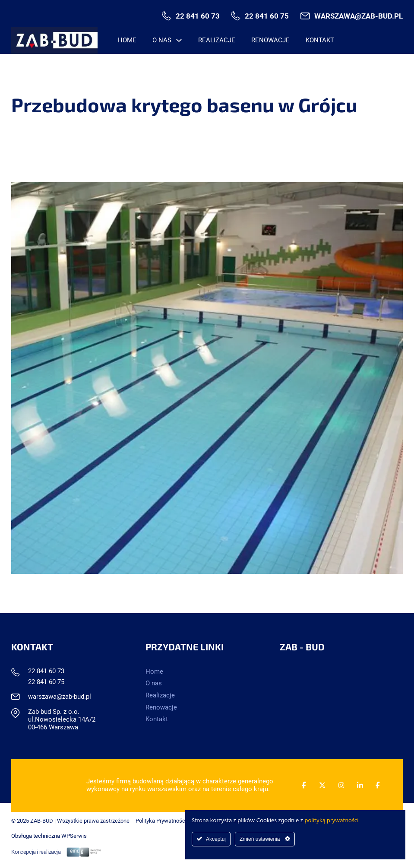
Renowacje (270, 40)
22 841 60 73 (198, 16)
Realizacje (217, 40)
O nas (162, 40)
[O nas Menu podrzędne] (179, 40)
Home (127, 40)
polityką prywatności (332, 821)
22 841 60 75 (267, 16)
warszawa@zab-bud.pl (359, 16)
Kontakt (320, 40)
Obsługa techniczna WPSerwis (49, 836)
